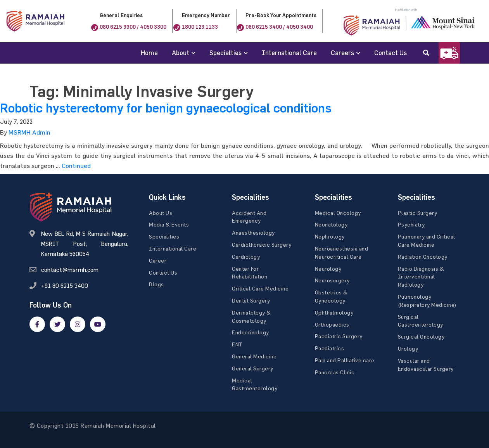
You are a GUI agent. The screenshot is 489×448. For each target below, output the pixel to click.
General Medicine (254, 356)
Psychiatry (411, 224)
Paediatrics (330, 348)
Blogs (156, 284)
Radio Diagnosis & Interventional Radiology (421, 277)
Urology (408, 349)
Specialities (164, 236)
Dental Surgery (251, 300)
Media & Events (169, 224)
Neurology (328, 269)
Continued (76, 166)
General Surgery (253, 368)
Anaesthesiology (253, 233)
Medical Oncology (338, 213)
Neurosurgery (332, 280)
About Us (161, 213)
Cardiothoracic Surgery (262, 245)
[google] (78, 324)
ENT (237, 344)
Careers (342, 53)
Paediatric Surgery (339, 336)
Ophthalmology (334, 312)
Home (149, 53)
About (181, 53)
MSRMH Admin (29, 132)
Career (158, 260)
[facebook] (37, 324)
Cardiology (246, 257)
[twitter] (57, 324)
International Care (289, 53)
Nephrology (330, 236)
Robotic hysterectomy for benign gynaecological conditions (166, 108)
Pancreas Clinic (335, 372)
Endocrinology (251, 332)
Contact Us (391, 53)
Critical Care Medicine (260, 288)
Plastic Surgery (418, 213)
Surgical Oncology (421, 336)
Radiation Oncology (423, 257)
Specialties (225, 53)
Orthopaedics (332, 324)
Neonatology (331, 224)
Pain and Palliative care (345, 360)
